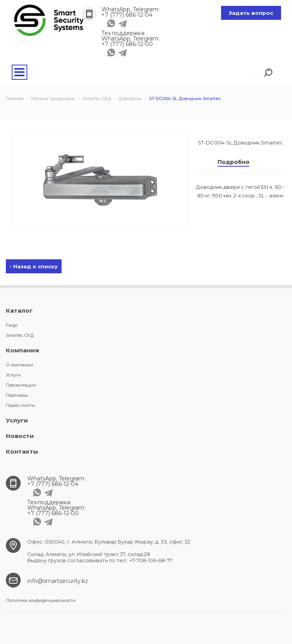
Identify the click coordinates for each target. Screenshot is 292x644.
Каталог (19, 311)
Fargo (12, 325)
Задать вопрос (251, 13)
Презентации (21, 385)
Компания (22, 350)
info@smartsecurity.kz (58, 581)
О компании (19, 365)
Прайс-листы (20, 405)
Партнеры (17, 395)
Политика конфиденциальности (41, 600)
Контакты (22, 451)
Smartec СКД (20, 335)
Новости (20, 436)
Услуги (13, 375)
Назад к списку (34, 266)
